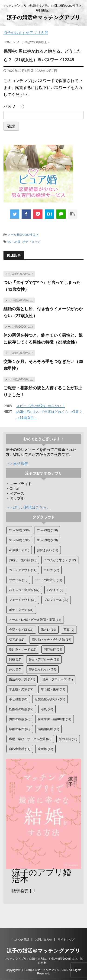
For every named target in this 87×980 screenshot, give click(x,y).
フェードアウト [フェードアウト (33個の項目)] (23, 600)
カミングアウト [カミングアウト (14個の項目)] (23, 570)
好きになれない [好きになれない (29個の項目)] (42, 669)
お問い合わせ (44, 940)
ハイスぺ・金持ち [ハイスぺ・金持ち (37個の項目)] (24, 590)
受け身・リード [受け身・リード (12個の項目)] (23, 650)
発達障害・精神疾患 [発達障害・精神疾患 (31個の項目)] (55, 719)
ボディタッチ (31, 242)
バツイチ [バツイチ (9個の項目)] (55, 590)
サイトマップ (66, 940)
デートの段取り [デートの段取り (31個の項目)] (48, 580)
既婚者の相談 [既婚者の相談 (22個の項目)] (21, 709)
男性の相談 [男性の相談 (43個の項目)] (20, 719)
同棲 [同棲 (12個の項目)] (15, 659)
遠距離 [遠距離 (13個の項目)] (45, 749)
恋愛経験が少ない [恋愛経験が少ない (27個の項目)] (50, 699)
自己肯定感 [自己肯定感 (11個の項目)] (20, 749)
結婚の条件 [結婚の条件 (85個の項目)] (20, 729)
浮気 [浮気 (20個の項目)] (47, 709)
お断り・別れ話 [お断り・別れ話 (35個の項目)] (23, 560)
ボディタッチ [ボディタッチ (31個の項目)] (21, 610)
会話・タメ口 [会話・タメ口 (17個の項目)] (21, 630)
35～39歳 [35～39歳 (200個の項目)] (47, 540)
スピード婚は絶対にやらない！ (41, 406)
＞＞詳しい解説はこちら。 (28, 507)
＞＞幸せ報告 (17, 463)
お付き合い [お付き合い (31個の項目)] (48, 550)
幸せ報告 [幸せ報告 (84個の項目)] (18, 699)
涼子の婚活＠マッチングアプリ (43, 17)
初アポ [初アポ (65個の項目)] (17, 640)
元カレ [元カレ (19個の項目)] (48, 630)
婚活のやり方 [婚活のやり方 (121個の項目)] (22, 679)
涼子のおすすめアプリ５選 (26, 33)
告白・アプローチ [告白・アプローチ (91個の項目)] (44, 659)
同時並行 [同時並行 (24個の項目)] (53, 650)
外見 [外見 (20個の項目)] (15, 669)
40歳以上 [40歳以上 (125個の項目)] (19, 550)
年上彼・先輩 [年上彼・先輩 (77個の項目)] (21, 689)
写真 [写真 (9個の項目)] (69, 630)
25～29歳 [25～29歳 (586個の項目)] (47, 530)
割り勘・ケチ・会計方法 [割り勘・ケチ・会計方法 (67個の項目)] (52, 640)
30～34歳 (14, 242)
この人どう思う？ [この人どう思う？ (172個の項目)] (60, 560)
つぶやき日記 (21, 940)
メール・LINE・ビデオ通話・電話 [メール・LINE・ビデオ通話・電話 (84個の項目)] (35, 620)
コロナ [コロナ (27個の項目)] (52, 570)
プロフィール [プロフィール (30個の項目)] (56, 600)
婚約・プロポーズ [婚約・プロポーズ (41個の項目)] (58, 679)
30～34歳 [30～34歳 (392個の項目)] (19, 540)
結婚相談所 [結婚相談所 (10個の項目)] (48, 729)
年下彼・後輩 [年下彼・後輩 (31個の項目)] (53, 689)
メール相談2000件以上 (23, 235)
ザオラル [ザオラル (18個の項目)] (18, 580)
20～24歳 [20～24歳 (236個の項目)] (19, 530)
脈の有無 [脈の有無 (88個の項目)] (68, 739)
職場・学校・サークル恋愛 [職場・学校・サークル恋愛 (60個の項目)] (30, 739)
